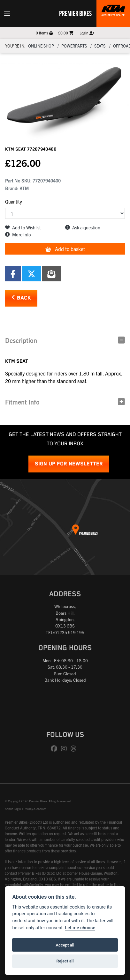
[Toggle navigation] (7, 13)
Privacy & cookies (35, 809)
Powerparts (74, 46)
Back (21, 298)
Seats (100, 46)
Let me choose (80, 928)
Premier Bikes (75, 13)
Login (87, 33)
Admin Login (13, 809)
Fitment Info (22, 402)
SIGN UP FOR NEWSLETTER (69, 464)
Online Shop (41, 46)
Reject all (65, 961)
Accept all (65, 945)
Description (21, 340)
